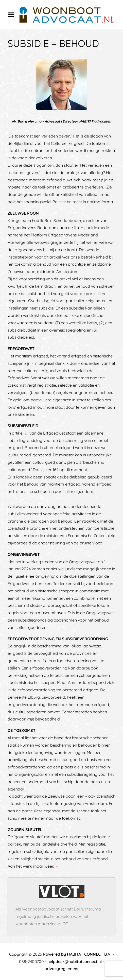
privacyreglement (61, 969)
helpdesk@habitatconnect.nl (75, 961)
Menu (13, 15)
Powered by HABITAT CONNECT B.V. (77, 954)
